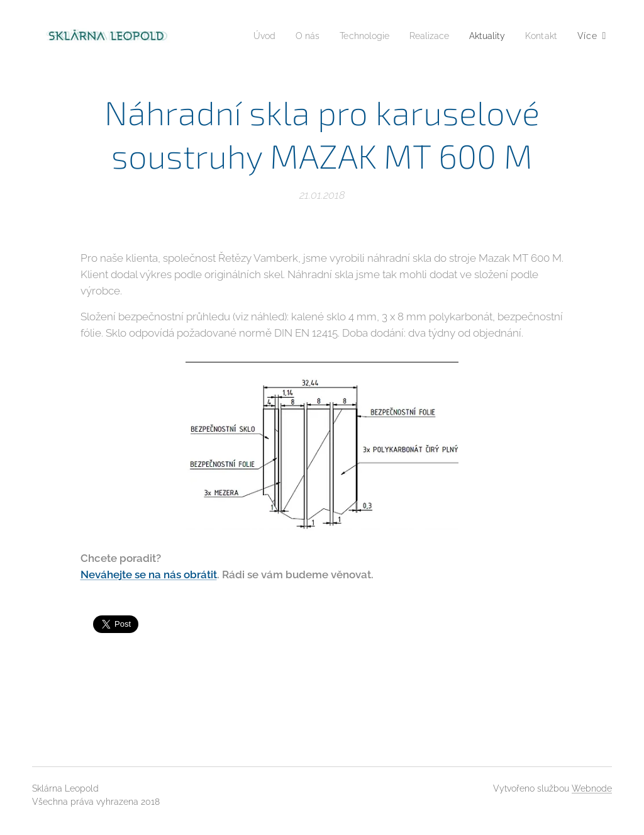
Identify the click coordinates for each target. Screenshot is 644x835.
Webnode (592, 788)
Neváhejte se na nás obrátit (149, 574)
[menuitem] (246, 36)
